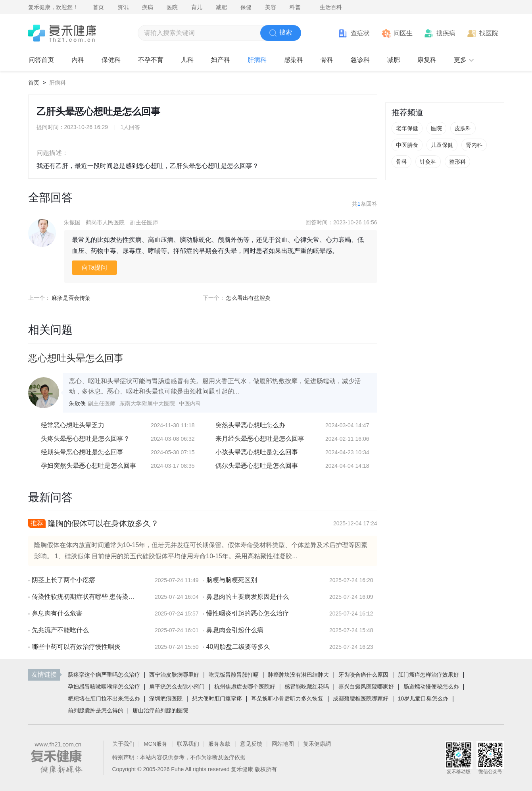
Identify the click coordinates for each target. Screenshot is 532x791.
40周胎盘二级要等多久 (238, 647)
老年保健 (407, 128)
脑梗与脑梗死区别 (232, 580)
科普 (295, 7)
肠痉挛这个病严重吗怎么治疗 (104, 675)
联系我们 (188, 744)
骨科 (401, 162)
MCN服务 (156, 744)
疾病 (148, 7)
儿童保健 (442, 145)
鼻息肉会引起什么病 (235, 630)
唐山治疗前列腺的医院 (160, 710)
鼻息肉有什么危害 (57, 613)
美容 (271, 7)
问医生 (403, 33)
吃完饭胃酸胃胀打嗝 (234, 675)
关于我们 (123, 744)
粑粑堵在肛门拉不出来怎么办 (104, 698)
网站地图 (283, 744)
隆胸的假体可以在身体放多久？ (103, 523)
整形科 (457, 162)
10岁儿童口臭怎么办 (423, 698)
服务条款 (219, 744)
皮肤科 (463, 128)
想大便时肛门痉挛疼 (217, 698)
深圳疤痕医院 (166, 698)
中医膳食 (407, 145)
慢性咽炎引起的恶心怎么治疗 (248, 613)
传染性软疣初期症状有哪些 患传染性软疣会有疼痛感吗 (85, 597)
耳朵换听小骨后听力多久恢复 (287, 698)
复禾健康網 (317, 744)
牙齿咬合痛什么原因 (363, 675)
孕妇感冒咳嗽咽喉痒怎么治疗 (104, 687)
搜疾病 (446, 33)
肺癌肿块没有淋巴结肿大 (298, 675)
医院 (172, 7)
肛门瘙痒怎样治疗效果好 (428, 675)
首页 (98, 7)
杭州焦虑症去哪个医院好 (245, 687)
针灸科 (428, 162)
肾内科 (474, 145)
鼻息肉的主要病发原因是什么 (248, 597)
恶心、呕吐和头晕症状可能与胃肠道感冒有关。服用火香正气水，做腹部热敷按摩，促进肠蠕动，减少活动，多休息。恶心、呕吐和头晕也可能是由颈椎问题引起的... (215, 386)
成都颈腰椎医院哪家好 (361, 698)
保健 (246, 7)
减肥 (221, 7)
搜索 (281, 33)
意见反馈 (251, 744)
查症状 (360, 33)
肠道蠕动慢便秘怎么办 (431, 687)
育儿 (197, 7)
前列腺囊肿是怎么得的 (96, 710)
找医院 (489, 33)
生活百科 (331, 7)
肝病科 (58, 83)
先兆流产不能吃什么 (60, 630)
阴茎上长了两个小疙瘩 (63, 580)
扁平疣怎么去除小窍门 (177, 687)
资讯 (123, 7)
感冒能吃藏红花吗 (307, 687)
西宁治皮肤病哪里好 (174, 675)
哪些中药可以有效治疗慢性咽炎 (76, 647)
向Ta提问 (95, 267)
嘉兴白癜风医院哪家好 (366, 687)
